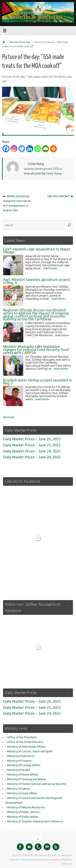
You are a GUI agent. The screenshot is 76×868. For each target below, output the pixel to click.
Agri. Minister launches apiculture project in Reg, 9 (37, 281)
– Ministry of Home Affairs (22, 775)
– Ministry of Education (20, 756)
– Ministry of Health (18, 770)
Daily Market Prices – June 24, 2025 (32, 451)
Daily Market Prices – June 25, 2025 (32, 445)
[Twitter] (22, 149)
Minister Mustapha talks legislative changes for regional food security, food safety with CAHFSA (36, 350)
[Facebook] (6, 149)
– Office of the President (21, 737)
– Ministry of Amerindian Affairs (25, 747)
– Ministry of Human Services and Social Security (36, 784)
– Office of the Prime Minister (24, 742)
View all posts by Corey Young (44, 174)
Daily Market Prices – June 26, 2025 (32, 439)
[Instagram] (14, 149)
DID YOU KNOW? (60, 196)
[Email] (45, 149)
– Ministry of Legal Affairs (21, 793)
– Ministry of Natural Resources (25, 807)
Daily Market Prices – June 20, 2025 (32, 457)
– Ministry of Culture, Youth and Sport (29, 751)
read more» (50, 268)
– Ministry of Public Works (22, 817)
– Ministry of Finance (18, 761)
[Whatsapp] (38, 149)
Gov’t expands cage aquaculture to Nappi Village (37, 251)
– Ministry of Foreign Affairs (23, 765)
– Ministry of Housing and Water (25, 779)
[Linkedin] (30, 149)
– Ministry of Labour (18, 789)
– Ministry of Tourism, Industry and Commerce (34, 821)
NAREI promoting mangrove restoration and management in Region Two (17, 203)
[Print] (53, 149)
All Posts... (10, 417)
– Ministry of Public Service (22, 812)
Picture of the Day (20, 42)
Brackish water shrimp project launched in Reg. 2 (37, 382)
